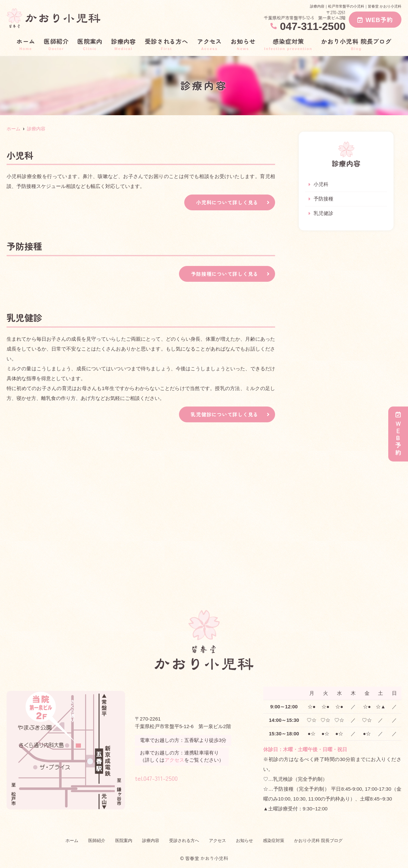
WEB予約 (375, 19)
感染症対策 (288, 44)
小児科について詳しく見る (225, 203)
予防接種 (323, 199)
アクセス (210, 44)
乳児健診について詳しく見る (222, 416)
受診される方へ (166, 44)
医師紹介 (56, 44)
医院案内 (90, 44)
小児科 (321, 184)
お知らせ (243, 44)
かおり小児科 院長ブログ (356, 44)
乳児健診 (323, 214)
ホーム (26, 44)
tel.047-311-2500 (173, 778)
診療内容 (124, 44)
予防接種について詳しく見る (222, 275)
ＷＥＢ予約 (398, 434)
